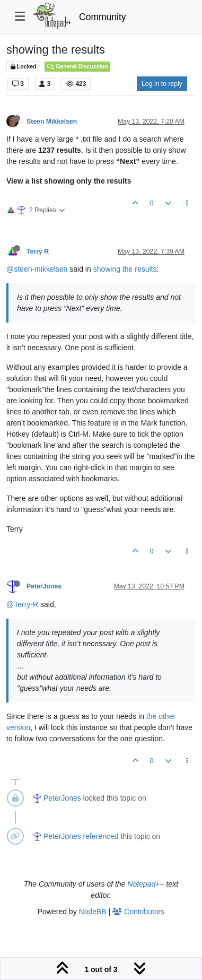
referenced (101, 836)
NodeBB (93, 912)
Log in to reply (162, 84)
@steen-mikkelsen (37, 269)
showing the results (125, 269)
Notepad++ (146, 884)
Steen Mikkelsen (52, 122)
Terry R (38, 251)
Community (103, 17)
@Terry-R (22, 604)
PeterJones (44, 586)
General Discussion (77, 66)
